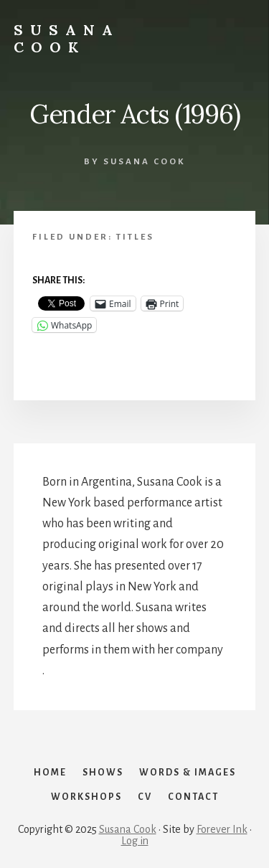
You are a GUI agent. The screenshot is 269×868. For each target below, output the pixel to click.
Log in (135, 841)
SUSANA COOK (67, 38)
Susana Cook (128, 829)
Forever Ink (222, 829)
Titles (135, 237)
